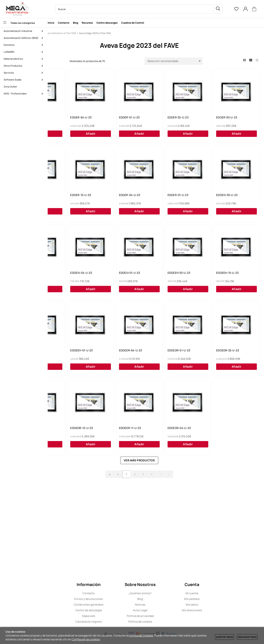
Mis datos (208, 605)
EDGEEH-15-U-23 (173, 352)
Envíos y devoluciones (104, 599)
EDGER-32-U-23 (225, 118)
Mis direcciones (208, 610)
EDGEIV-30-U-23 (121, 274)
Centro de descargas (104, 610)
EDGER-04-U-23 (225, 196)
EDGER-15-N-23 (68, 118)
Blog (156, 599)
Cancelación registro (104, 622)
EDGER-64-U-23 (121, 118)
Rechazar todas (247, 637)
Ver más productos (158, 540)
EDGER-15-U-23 (173, 196)
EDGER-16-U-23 (120, 196)
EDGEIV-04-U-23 (225, 274)
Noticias (156, 605)
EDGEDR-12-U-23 (121, 507)
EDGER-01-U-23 (68, 274)
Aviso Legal (156, 610)
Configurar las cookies (86, 639)
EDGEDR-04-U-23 (226, 507)
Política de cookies (156, 622)
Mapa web (104, 616)
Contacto (104, 593)
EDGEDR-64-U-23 (122, 430)
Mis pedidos (207, 599)
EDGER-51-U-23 (173, 118)
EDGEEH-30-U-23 (121, 352)
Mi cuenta (207, 593)
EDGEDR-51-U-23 (174, 430)
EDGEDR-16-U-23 (69, 507)
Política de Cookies (141, 635)
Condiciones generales (104, 605)
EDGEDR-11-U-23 (173, 507)
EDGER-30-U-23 (68, 196)
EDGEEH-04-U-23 (226, 352)
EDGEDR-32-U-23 (226, 430)
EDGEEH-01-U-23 (69, 430)
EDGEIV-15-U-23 (173, 274)
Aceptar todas (225, 637)
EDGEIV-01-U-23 (68, 352)
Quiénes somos (156, 593)
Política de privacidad (156, 616)
